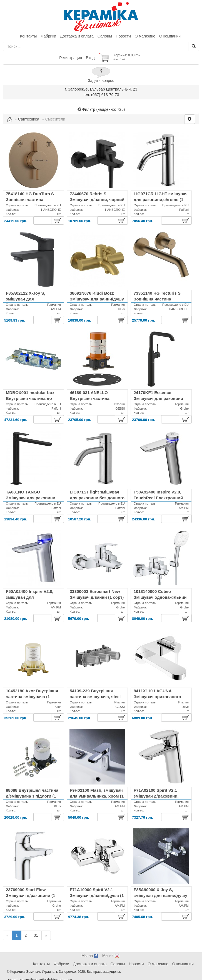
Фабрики (48, 36)
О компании (170, 36)
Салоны (105, 36)
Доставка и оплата (77, 36)
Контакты (28, 36)
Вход (90, 58)
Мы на (90, 956)
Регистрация (71, 58)
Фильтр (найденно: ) (101, 109)
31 (36, 935)
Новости (123, 36)
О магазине (145, 36)
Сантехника (29, 119)
